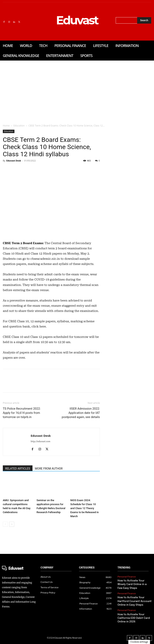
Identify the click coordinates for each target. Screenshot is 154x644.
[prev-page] (5, 524)
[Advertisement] (77, 91)
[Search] (144, 20)
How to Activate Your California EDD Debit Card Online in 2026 (134, 618)
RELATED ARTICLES (18, 469)
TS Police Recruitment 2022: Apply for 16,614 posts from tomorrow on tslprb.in (22, 413)
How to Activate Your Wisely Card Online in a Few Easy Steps (132, 584)
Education (19, 126)
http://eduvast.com (41, 441)
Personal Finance (127, 577)
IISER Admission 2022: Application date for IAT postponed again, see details (81, 413)
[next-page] (12, 524)
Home (6, 126)
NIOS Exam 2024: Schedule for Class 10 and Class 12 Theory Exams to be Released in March (85, 508)
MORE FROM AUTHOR (49, 469)
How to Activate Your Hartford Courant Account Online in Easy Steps (134, 601)
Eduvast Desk (14, 161)
